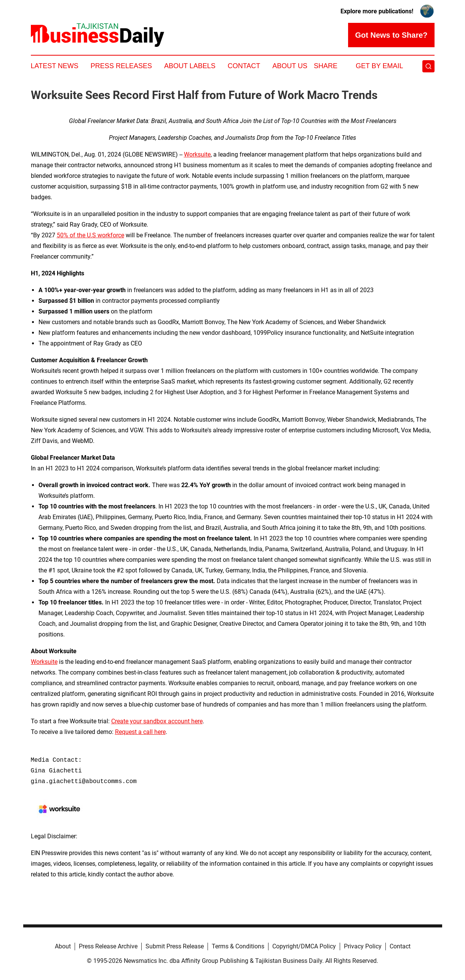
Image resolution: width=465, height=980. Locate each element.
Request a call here (140, 732)
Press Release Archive (108, 946)
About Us (290, 66)
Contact (244, 66)
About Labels (190, 66)
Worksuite (197, 154)
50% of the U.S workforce (90, 235)
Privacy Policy (363, 946)
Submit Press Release (175, 946)
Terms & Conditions (238, 946)
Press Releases (121, 66)
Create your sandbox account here (157, 721)
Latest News (55, 66)
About (63, 946)
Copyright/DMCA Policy (304, 946)
